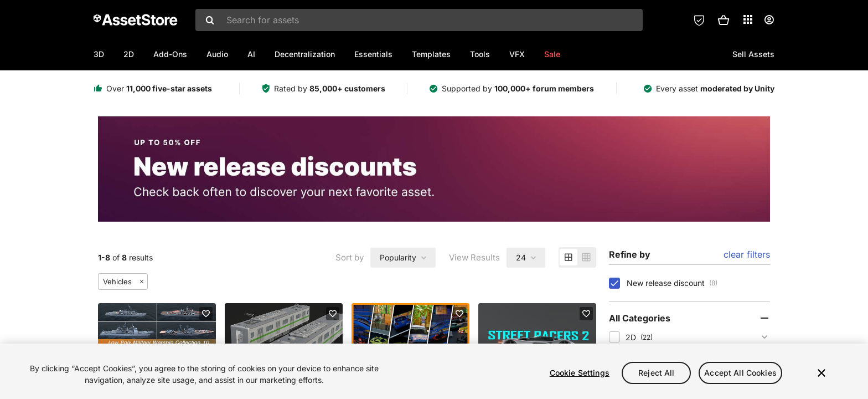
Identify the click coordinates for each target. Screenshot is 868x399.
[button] (724, 20)
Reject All (656, 373)
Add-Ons (170, 54)
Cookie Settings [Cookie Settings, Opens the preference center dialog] (580, 373)
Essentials (373, 54)
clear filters (747, 254)
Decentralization (305, 54)
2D (129, 54)
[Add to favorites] (206, 314)
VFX (517, 54)
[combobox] (419, 20)
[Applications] (748, 19)
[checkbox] (614, 283)
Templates (431, 54)
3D (99, 54)
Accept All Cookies (740, 373)
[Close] (821, 373)
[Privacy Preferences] (699, 20)
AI (251, 54)
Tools (480, 54)
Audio (217, 54)
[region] (434, 371)
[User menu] (769, 20)
